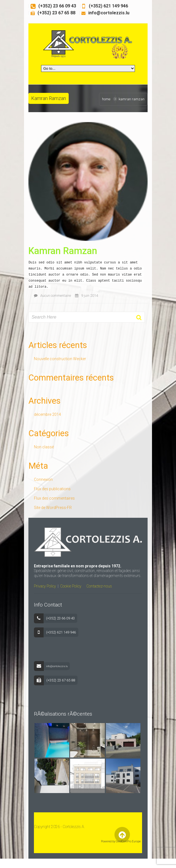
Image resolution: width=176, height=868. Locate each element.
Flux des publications (48, 491)
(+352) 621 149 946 (104, 6)
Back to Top (125, 844)
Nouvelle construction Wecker (56, 361)
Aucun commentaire (49, 297)
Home (110, 99)
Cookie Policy (67, 590)
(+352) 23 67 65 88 (53, 13)
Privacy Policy (41, 590)
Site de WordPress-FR (49, 510)
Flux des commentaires (50, 500)
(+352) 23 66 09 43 (53, 6)
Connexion (39, 481)
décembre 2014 (44, 416)
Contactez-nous (95, 590)
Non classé (40, 449)
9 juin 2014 (83, 297)
